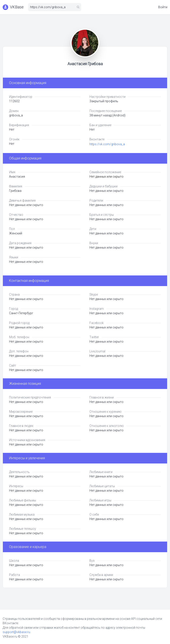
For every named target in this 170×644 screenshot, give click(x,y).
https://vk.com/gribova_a (107, 144)
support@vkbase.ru (16, 632)
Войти (163, 7)
